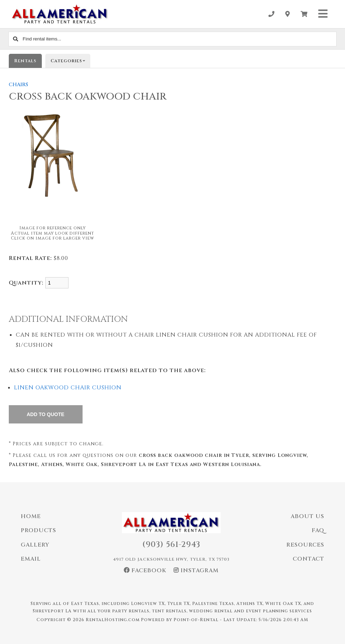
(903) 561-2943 (171, 545)
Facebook (145, 570)
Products (38, 530)
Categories (70, 61)
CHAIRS (18, 85)
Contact (308, 559)
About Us (307, 516)
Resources (305, 545)
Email (31, 559)
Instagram (196, 570)
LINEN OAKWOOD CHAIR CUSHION (68, 388)
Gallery (35, 545)
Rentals (25, 61)
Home (31, 516)
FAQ (318, 530)
